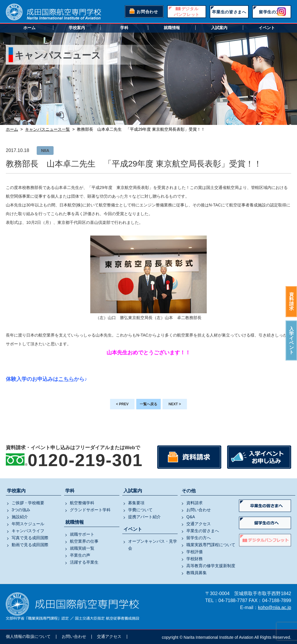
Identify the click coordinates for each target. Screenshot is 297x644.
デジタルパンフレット (187, 12)
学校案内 (77, 28)
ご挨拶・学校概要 (28, 503)
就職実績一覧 (82, 548)
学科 (124, 28)
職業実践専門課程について (211, 545)
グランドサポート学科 (90, 510)
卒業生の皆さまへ (229, 12)
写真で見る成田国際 (30, 538)
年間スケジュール (28, 524)
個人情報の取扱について (28, 636)
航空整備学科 (82, 503)
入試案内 (219, 28)
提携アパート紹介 (144, 517)
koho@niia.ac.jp (275, 607)
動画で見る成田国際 (30, 545)
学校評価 (195, 552)
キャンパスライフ (28, 531)
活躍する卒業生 (84, 562)
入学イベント (291, 340)
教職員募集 (197, 573)
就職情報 (172, 28)
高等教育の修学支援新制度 (211, 566)
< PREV (122, 404)
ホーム (29, 28)
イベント (267, 28)
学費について (140, 510)
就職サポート (82, 534)
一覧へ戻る (148, 404)
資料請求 (291, 301)
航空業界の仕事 (84, 541)
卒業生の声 (80, 555)
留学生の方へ (272, 12)
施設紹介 (20, 517)
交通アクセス (199, 524)
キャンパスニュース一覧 (47, 129)
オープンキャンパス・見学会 (153, 545)
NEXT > (175, 404)
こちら (66, 379)
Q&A (191, 517)
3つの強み (21, 510)
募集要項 (136, 503)
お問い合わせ (199, 510)
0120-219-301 (85, 460)
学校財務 (195, 559)
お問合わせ (147, 12)
